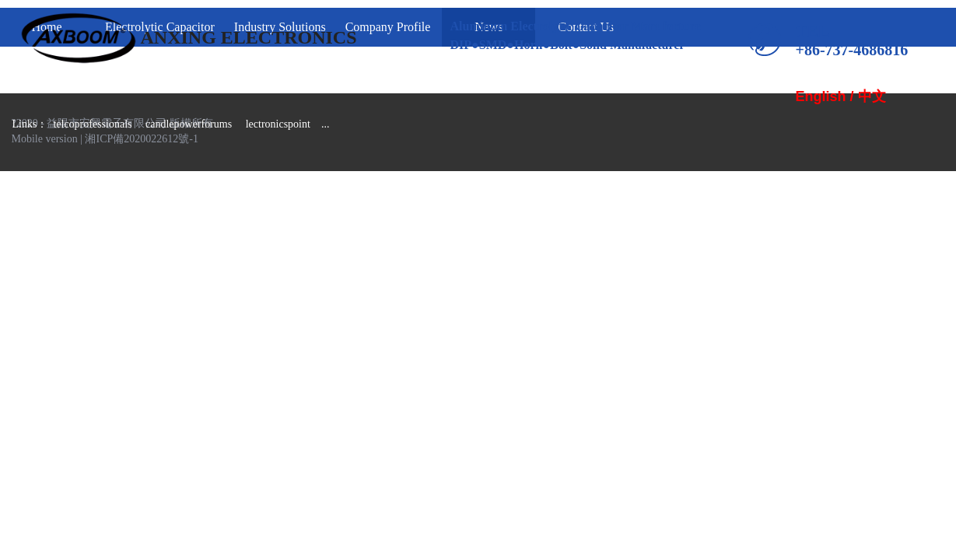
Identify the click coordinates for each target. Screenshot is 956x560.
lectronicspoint (278, 124)
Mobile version (45, 139)
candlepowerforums (189, 124)
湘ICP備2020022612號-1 (141, 139)
